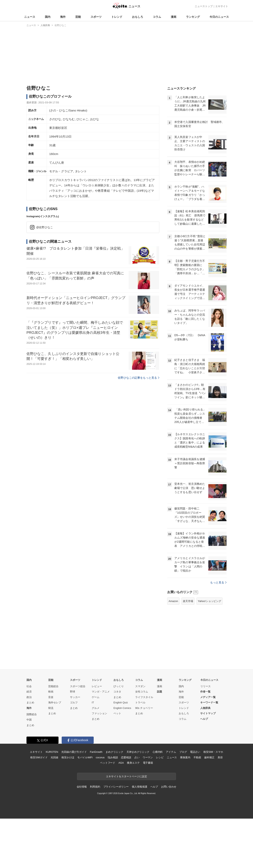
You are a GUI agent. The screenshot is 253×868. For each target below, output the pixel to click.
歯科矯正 (209, 807)
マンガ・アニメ (101, 741)
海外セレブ (55, 752)
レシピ (160, 807)
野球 (73, 741)
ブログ (183, 801)
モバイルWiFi (85, 807)
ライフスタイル (144, 747)
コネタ (117, 741)
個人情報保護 (139, 836)
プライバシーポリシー (116, 836)
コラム (157, 17)
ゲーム (96, 747)
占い (137, 807)
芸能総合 (53, 736)
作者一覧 (205, 741)
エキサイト (222, 6)
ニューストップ (204, 6)
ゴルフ (74, 752)
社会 (29, 736)
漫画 (174, 17)
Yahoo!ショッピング (210, 651)
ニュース (30, 17)
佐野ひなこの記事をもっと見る (139, 378)
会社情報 (82, 836)
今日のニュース (219, 17)
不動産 (197, 807)
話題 (160, 741)
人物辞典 (205, 757)
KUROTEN (52, 801)
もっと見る (218, 632)
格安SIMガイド (39, 807)
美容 (220, 807)
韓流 (51, 757)
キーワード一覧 (209, 752)
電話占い (195, 801)
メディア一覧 (208, 747)
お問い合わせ (169, 836)
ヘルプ (204, 768)
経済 (29, 741)
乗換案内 (185, 807)
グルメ (96, 757)
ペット (117, 763)
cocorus (100, 807)
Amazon (173, 651)
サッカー (75, 747)
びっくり (119, 736)
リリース (206, 736)
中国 (29, 769)
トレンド (117, 17)
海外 (63, 17)
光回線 (54, 807)
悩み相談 (113, 807)
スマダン (140, 736)
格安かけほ (68, 807)
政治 (29, 747)
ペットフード (108, 812)
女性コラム (142, 741)
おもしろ (138, 17)
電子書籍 (148, 812)
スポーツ (96, 17)
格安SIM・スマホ (213, 801)
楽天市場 (188, 651)
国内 (48, 17)
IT (93, 752)
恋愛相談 (126, 807)
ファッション (99, 763)
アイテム (171, 801)
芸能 (78, 17)
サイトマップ (208, 763)
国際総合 (32, 764)
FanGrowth (96, 801)
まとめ (30, 752)
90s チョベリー (144, 757)
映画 (51, 741)
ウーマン (148, 807)
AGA (121, 812)
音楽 (51, 747)
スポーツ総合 (78, 736)
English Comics (122, 757)
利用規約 (95, 836)
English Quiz (121, 752)
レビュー (97, 736)
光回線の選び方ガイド (74, 801)
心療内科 (158, 801)
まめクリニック (114, 801)
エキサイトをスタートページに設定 (126, 826)
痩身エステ (133, 812)
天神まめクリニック (138, 801)
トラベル (140, 752)
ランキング (193, 17)
